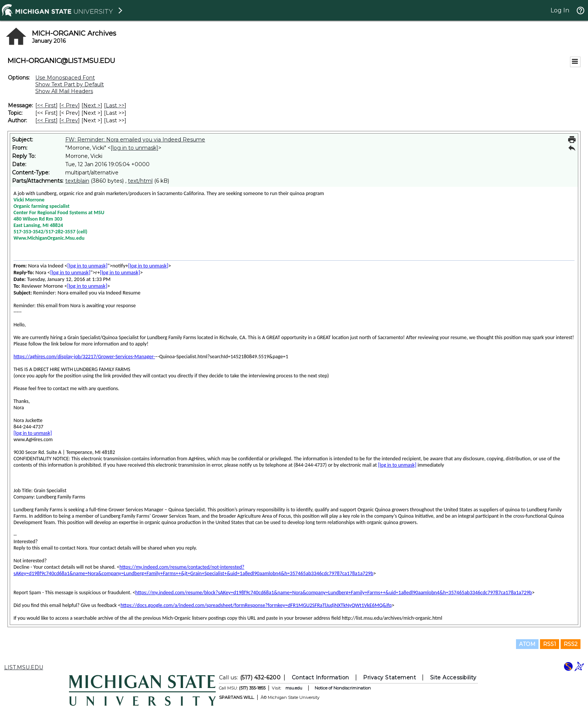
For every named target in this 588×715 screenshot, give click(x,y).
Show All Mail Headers (64, 91)
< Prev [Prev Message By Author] (70, 120)
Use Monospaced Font (65, 78)
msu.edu (294, 688)
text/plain (77, 181)
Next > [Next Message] (92, 105)
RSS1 (550, 644)
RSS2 (571, 644)
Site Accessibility (453, 677)
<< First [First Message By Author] (46, 120)
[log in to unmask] (134, 148)
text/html (140, 181)
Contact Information (320, 677)
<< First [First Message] (46, 105)
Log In (560, 10)
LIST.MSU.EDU (24, 667)
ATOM (527, 644)
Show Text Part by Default (70, 84)
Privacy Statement (389, 677)
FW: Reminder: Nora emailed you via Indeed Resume (135, 140)
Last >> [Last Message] (115, 105)
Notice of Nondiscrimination (343, 688)
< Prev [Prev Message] (70, 105)
